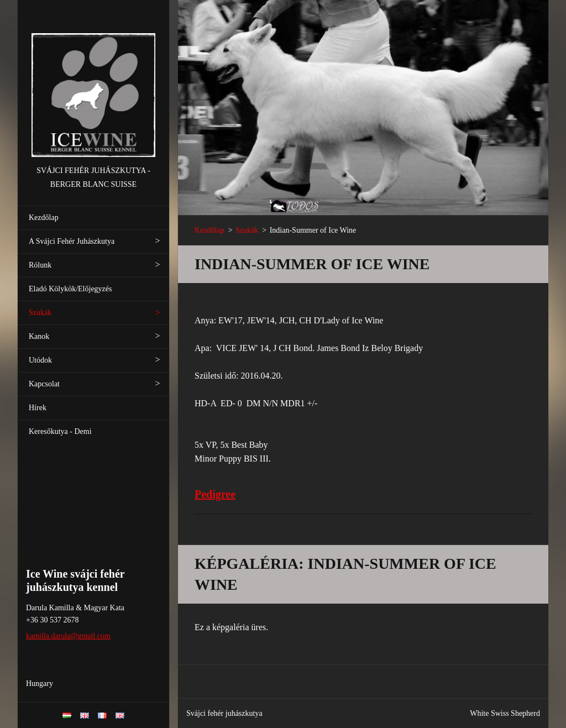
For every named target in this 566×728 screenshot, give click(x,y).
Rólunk (40, 265)
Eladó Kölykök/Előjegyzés (70, 289)
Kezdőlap (44, 218)
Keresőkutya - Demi (60, 431)
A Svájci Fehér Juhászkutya (72, 241)
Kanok (39, 336)
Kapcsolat (44, 384)
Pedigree (215, 494)
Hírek (38, 408)
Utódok (40, 360)
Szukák (40, 313)
